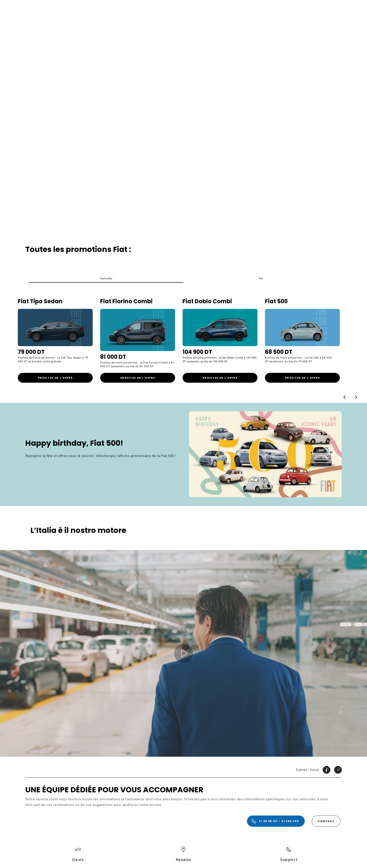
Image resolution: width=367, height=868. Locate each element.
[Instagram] (338, 770)
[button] (106, 280)
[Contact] (326, 821)
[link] (55, 378)
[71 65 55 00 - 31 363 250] (276, 821)
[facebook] (327, 770)
